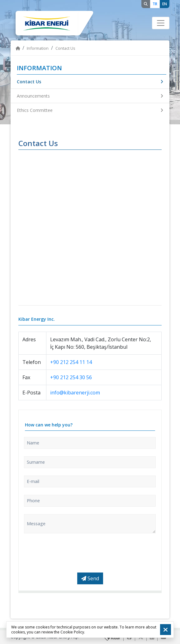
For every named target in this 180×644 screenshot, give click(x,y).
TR (155, 4)
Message (36, 524)
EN (165, 4)
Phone (33, 501)
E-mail (33, 481)
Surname (36, 462)
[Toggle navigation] (161, 23)
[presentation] (71, 553)
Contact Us (90, 82)
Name (33, 443)
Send (90, 578)
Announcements (90, 96)
